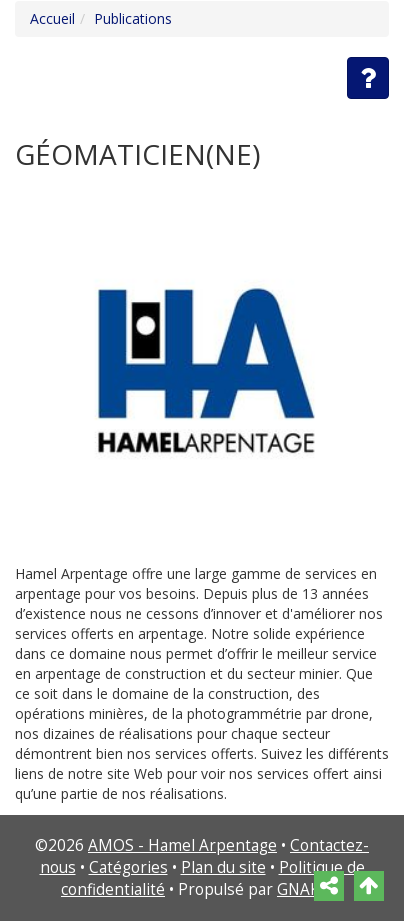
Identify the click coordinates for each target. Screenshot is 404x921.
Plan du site (223, 867)
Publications (133, 18)
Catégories (128, 867)
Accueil (52, 18)
